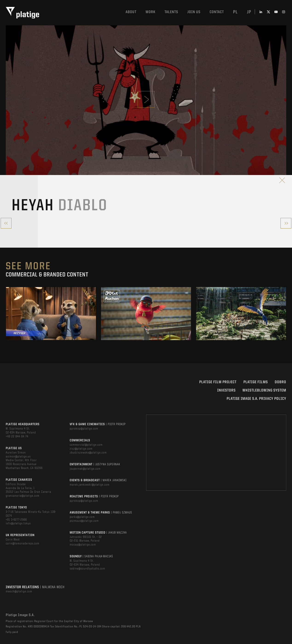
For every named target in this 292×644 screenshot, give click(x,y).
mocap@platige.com (83, 545)
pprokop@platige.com (84, 429)
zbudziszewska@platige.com (88, 453)
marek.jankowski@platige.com (90, 485)
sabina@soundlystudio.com (87, 569)
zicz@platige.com (81, 449)
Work (150, 12)
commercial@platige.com (86, 445)
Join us (194, 12)
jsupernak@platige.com (85, 469)
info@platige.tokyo (18, 523)
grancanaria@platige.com (23, 496)
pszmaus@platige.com (84, 521)
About (131, 12)
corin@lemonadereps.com (23, 543)
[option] (51, 314)
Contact (217, 12)
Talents (171, 12)
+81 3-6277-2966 (16, 520)
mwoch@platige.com (19, 591)
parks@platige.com (82, 517)
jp (249, 12)
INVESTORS (226, 390)
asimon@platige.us (18, 457)
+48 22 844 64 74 (17, 436)
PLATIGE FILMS (256, 382)
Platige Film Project (218, 382)
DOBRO (280, 382)
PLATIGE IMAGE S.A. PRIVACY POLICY (256, 399)
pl (235, 12)
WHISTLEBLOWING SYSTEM (264, 390)
